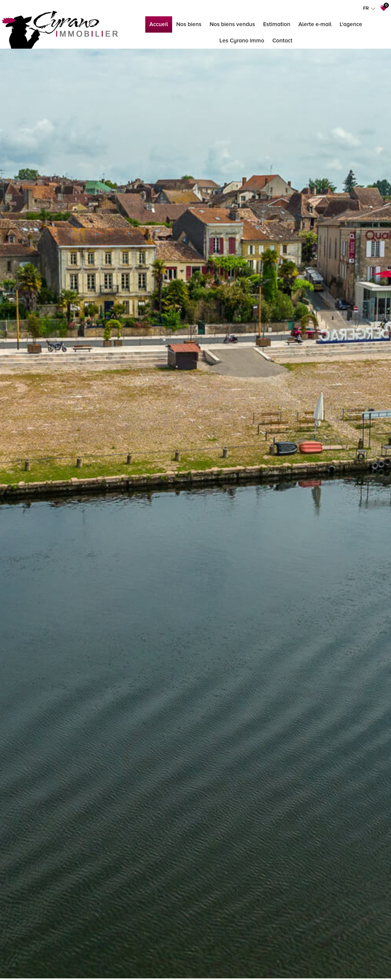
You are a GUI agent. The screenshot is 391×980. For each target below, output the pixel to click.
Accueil (159, 24)
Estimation (277, 24)
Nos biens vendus (232, 24)
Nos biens (189, 24)
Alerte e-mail (315, 24)
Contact (282, 41)
